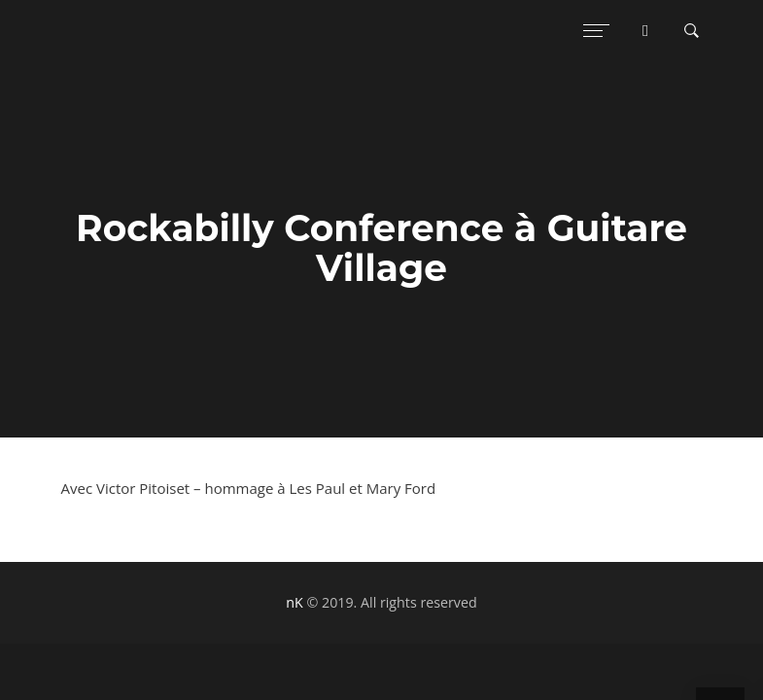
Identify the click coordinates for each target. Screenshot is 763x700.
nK (294, 602)
